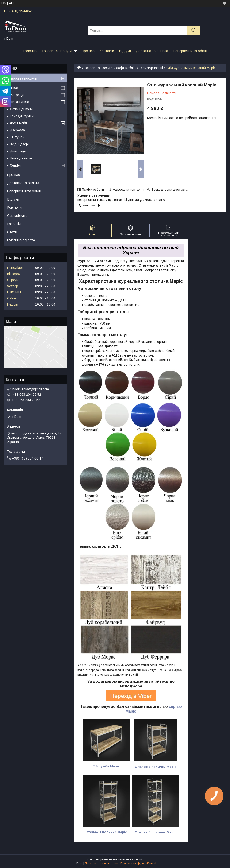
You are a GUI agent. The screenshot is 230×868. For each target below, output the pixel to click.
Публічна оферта (21, 240)
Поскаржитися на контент (102, 864)
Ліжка (14, 88)
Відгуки (125, 51)
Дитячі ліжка (19, 102)
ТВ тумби (17, 137)
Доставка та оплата (152, 51)
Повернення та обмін (190, 51)
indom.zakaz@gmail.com (30, 389)
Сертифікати (17, 215)
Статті (12, 232)
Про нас (88, 51)
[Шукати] (194, 30)
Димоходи (18, 151)
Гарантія (14, 224)
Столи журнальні (150, 68)
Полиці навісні (21, 158)
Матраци (17, 95)
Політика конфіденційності (138, 864)
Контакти (107, 51)
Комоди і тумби (22, 116)
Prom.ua (137, 859)
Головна (30, 51)
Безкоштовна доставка (169, 190)
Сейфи (15, 165)
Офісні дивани (21, 109)
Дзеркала (17, 130)
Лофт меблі (125, 68)
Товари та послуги (57, 51)
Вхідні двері (19, 144)
